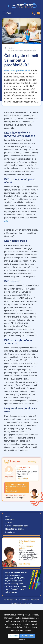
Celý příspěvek (22, 478)
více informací (25, 564)
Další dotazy (31, 462)
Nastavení (14, 636)
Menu (9, 13)
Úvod (5, 48)
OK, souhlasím (28, 636)
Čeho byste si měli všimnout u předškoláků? (21, 51)
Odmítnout (21, 640)
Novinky (11, 48)
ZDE (6, 221)
